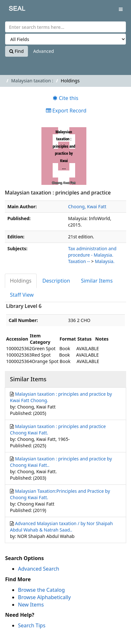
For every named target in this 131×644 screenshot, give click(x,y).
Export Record (66, 111)
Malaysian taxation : (32, 81)
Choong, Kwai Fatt (87, 206)
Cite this (65, 98)
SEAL (13, 10)
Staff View (22, 295)
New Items (31, 605)
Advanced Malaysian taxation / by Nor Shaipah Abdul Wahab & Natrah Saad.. (61, 527)
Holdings (21, 281)
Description (56, 281)
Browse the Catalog (41, 590)
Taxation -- (79, 261)
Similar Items (97, 281)
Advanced (43, 51)
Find (17, 51)
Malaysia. (105, 261)
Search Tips (32, 625)
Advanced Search (39, 569)
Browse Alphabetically (44, 597)
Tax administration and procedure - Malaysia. (92, 252)
